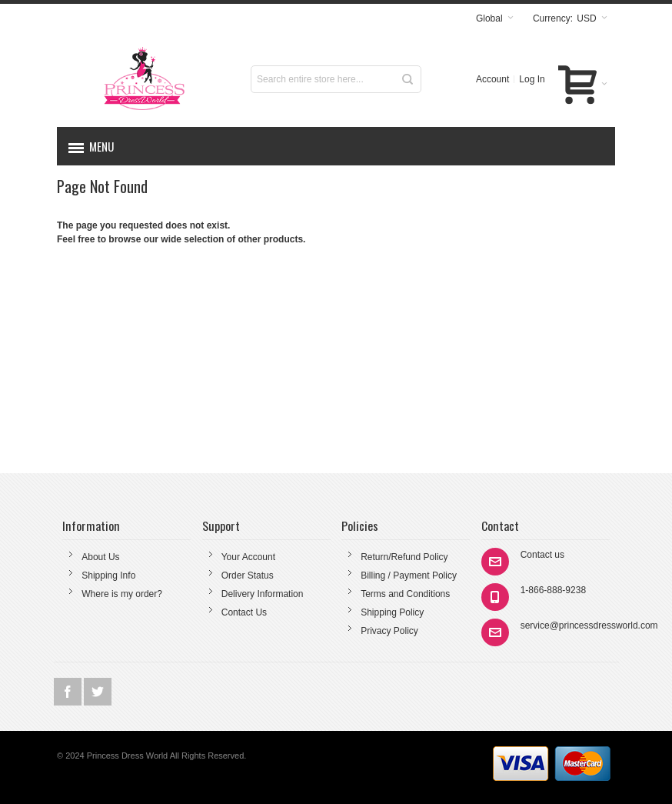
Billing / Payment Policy (409, 575)
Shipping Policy (392, 612)
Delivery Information (263, 594)
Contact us (542, 555)
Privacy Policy (389, 631)
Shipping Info (108, 575)
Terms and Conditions (405, 594)
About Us (100, 557)
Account (492, 79)
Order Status (248, 575)
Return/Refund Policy (404, 557)
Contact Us (244, 612)
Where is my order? (122, 594)
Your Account (248, 557)
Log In (532, 79)
